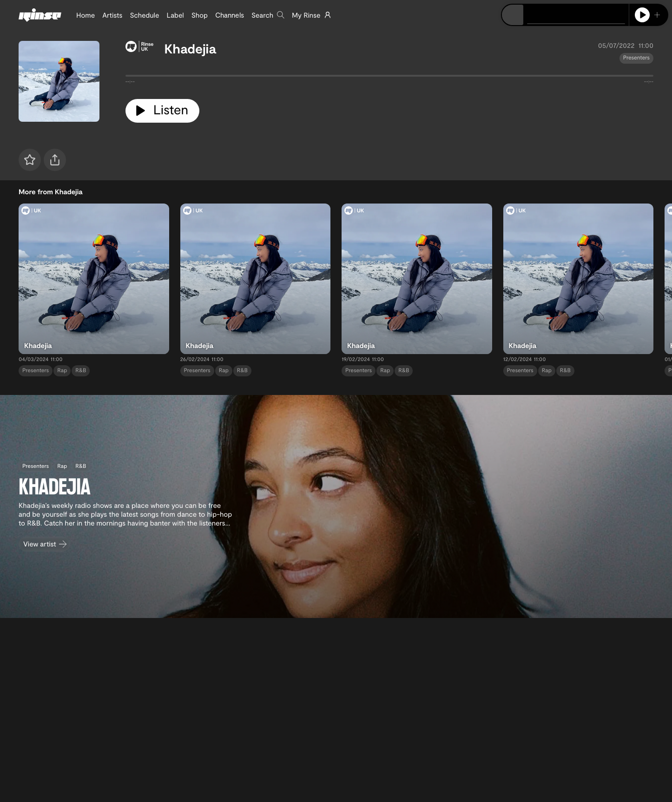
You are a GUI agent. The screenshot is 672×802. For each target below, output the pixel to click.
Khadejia (190, 48)
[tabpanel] (389, 78)
